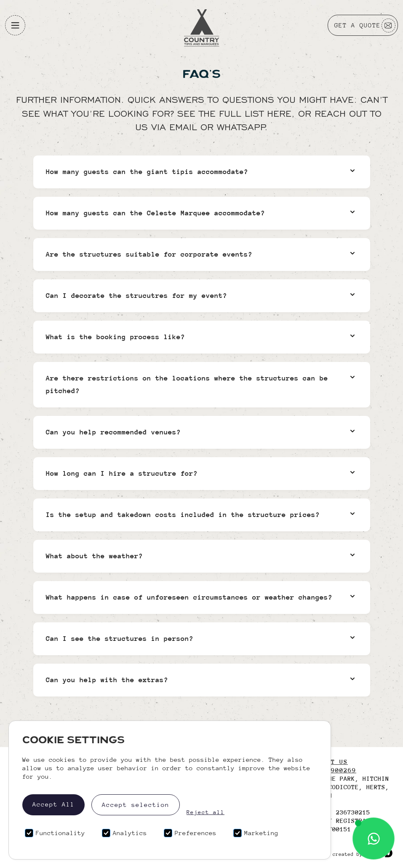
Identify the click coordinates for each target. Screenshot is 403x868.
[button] (15, 25)
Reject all (206, 812)
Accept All (53, 804)
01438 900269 (331, 770)
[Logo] (202, 25)
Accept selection (136, 805)
